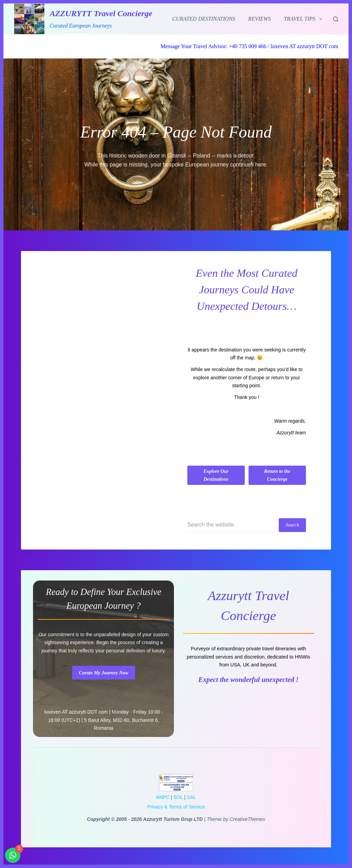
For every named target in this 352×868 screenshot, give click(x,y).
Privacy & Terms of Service (176, 807)
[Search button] (292, 525)
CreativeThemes (247, 819)
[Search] (336, 19)
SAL (192, 797)
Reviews (260, 19)
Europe (256, 378)
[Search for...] (232, 525)
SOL (178, 797)
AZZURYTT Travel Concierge (101, 13)
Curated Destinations (204, 19)
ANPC (163, 797)
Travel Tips (304, 19)
